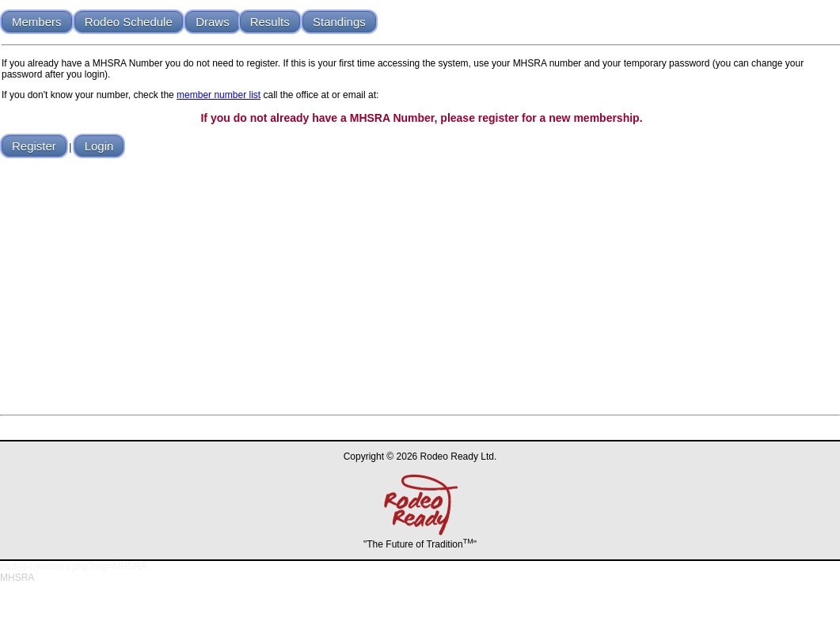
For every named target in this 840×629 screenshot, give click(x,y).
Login (99, 146)
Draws (213, 22)
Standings (339, 22)
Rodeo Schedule (129, 22)
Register (34, 146)
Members (37, 22)
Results (270, 22)
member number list (219, 95)
